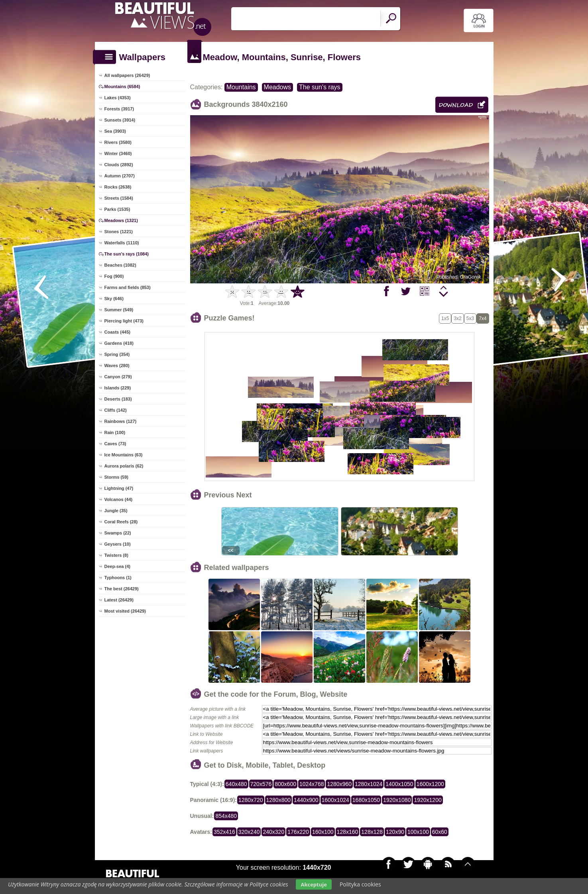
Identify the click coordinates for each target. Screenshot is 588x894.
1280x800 (279, 800)
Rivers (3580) (118, 142)
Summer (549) (119, 310)
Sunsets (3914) (120, 120)
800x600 (285, 784)
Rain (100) (115, 432)
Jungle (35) (116, 511)
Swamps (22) (118, 533)
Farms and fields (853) (128, 287)
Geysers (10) (118, 544)
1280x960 (339, 784)
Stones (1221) (119, 232)
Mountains (241, 87)
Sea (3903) (115, 131)
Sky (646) (114, 299)
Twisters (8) (116, 555)
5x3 (470, 318)
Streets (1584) (119, 198)
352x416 (224, 832)
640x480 (236, 784)
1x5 (445, 318)
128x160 (348, 832)
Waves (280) (117, 365)
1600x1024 (335, 800)
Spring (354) (117, 354)
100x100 (418, 832)
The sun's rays (320, 87)
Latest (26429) (119, 600)
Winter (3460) (118, 153)
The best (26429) (122, 589)
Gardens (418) (119, 343)
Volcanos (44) (119, 499)
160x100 (323, 832)
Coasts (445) (117, 332)
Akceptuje (314, 884)
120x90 (395, 832)
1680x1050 (366, 800)
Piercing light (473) (124, 321)
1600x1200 (430, 784)
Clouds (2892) (119, 165)
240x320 (273, 832)
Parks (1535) (117, 209)
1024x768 (312, 784)
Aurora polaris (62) (124, 466)
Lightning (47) (119, 488)
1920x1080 (397, 800)
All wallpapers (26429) (127, 75)
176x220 (298, 832)
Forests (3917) (119, 109)
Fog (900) (114, 276)
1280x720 (251, 800)
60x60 (440, 832)
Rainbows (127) (121, 421)
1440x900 (306, 800)
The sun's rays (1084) (127, 254)
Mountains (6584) (122, 86)
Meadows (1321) (121, 220)
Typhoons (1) (118, 578)
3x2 (457, 318)
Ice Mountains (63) (124, 455)
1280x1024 (369, 784)
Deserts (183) (118, 399)
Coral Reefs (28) (121, 522)
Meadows (277, 87)
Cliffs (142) (116, 410)
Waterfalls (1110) (122, 243)
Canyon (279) (118, 377)
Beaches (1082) (120, 265)
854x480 (226, 816)
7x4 (483, 318)
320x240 (249, 832)
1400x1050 (399, 784)
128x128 (372, 832)
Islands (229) (118, 388)
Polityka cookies (360, 884)
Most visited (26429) (125, 611)
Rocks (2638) (118, 187)
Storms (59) (117, 477)
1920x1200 (428, 800)
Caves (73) (115, 444)
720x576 (261, 784)
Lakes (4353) (118, 98)
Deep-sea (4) (117, 566)
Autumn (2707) (120, 176)
